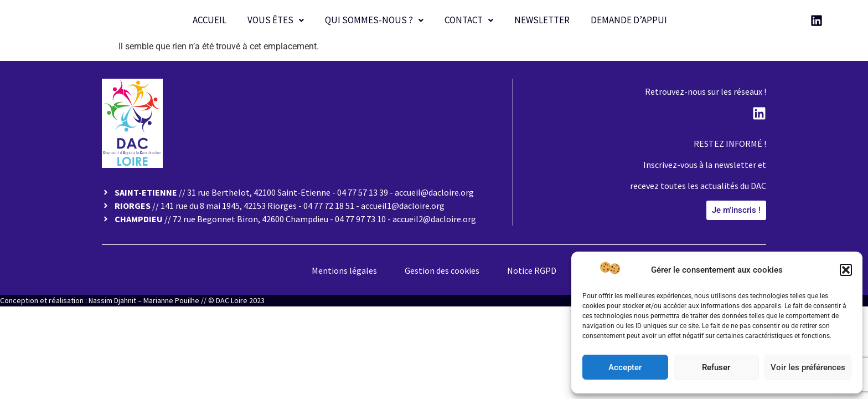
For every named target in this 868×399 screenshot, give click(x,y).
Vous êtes (276, 20)
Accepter (625, 367)
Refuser (716, 367)
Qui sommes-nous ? (374, 20)
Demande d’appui (629, 20)
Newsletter (542, 20)
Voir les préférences (808, 367)
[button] (846, 270)
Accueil (210, 20)
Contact (469, 20)
